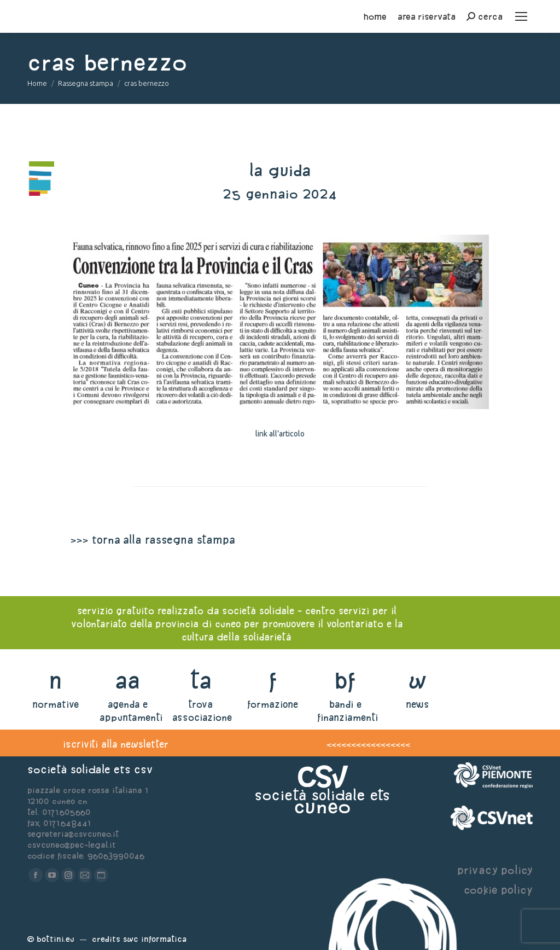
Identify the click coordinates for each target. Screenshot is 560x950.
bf (345, 680)
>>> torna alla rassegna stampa (153, 540)
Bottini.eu (56, 939)
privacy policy (495, 870)
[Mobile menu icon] (521, 16)
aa (128, 680)
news (418, 704)
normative (56, 704)
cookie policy (498, 890)
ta (200, 680)
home (375, 16)
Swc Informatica (155, 939)
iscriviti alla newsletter (116, 744)
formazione (273, 704)
